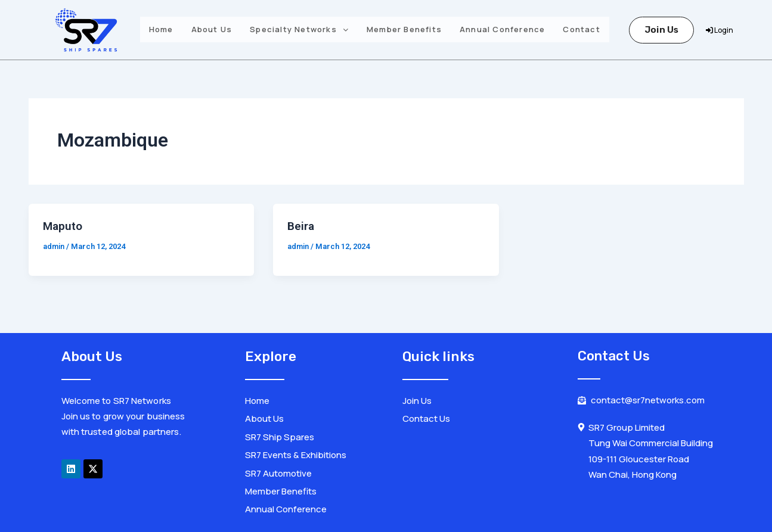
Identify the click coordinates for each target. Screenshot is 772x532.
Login (720, 30)
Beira (302, 226)
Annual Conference (502, 29)
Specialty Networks (299, 29)
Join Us (661, 30)
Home (161, 29)
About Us (212, 29)
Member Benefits (404, 29)
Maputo (63, 226)
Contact (581, 29)
